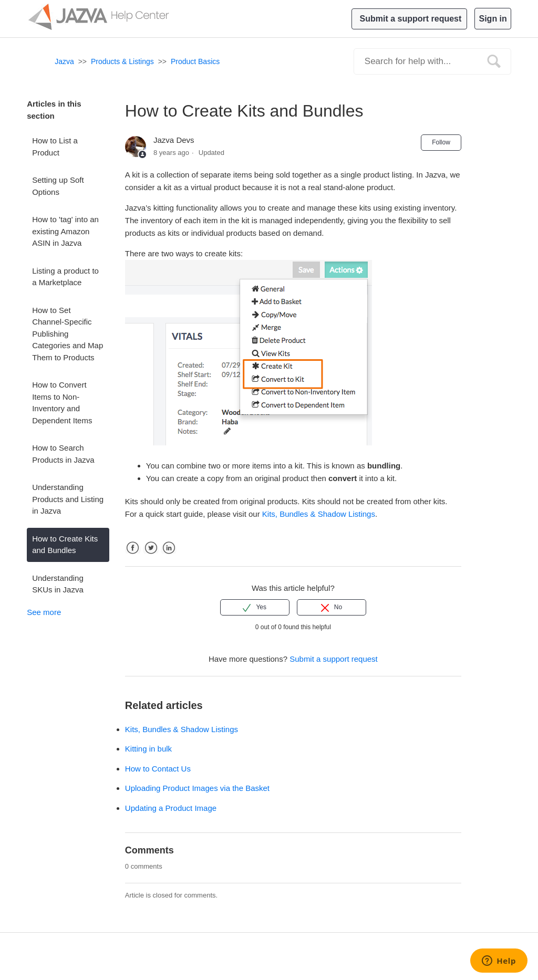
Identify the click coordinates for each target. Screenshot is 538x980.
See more (44, 612)
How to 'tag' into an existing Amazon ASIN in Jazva (65, 231)
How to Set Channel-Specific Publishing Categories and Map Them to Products (68, 334)
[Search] (432, 61)
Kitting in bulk (148, 749)
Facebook (133, 557)
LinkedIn (169, 557)
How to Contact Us (158, 769)
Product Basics (195, 61)
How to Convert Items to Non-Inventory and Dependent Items (62, 403)
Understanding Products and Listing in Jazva (68, 499)
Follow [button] (441, 142)
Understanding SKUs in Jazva (58, 584)
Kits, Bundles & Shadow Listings (182, 729)
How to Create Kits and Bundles (65, 545)
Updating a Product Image (171, 808)
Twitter (151, 557)
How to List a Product (55, 147)
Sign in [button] (493, 19)
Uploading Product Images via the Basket (197, 788)
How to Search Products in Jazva (63, 454)
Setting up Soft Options (58, 186)
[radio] (255, 607)
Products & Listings (122, 61)
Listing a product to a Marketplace (65, 277)
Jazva (64, 61)
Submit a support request (411, 19)
